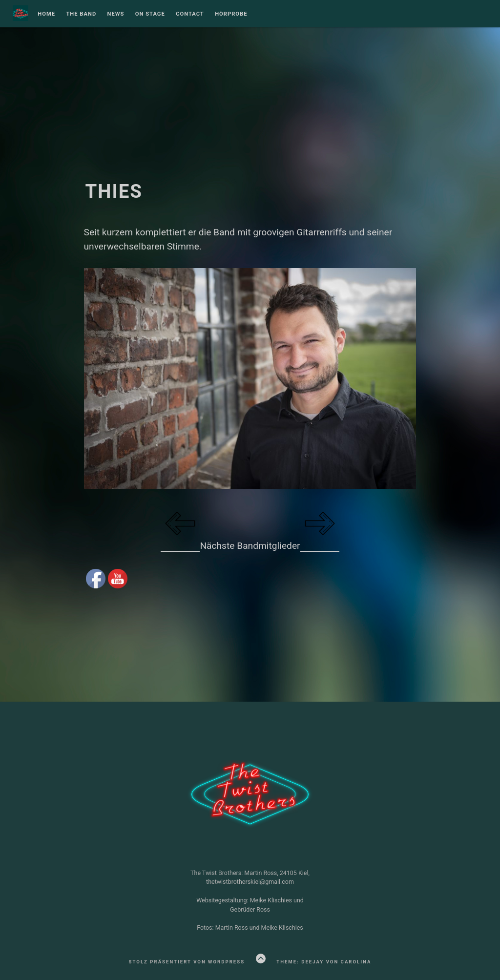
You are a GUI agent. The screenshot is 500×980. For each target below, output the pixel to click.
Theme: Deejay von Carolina (324, 962)
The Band (81, 14)
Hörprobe (231, 14)
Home (46, 14)
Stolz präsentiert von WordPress (187, 962)
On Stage (150, 14)
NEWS (116, 14)
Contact (190, 14)
